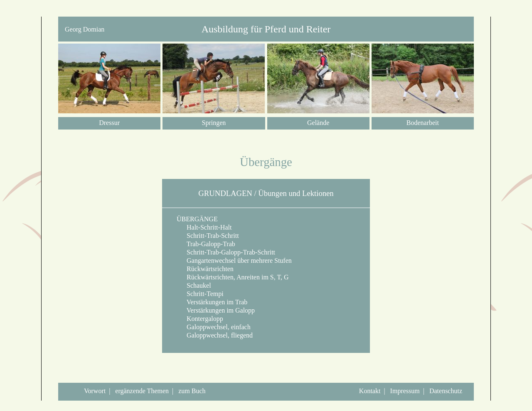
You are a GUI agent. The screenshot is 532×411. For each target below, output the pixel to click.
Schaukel (194, 285)
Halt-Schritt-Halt (204, 227)
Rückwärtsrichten (205, 269)
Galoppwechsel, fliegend (215, 335)
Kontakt (370, 391)
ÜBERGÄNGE (197, 219)
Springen (214, 123)
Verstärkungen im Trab (212, 302)
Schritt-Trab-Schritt (208, 236)
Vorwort (95, 391)
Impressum (405, 391)
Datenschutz (446, 391)
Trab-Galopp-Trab (206, 244)
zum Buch (192, 391)
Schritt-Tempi (200, 294)
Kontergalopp (200, 319)
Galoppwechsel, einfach (214, 327)
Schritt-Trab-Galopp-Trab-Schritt (226, 252)
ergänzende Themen (142, 391)
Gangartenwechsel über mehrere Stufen (234, 261)
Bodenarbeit (423, 123)
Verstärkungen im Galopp (216, 310)
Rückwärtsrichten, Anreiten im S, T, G (233, 277)
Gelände (318, 123)
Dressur (109, 123)
